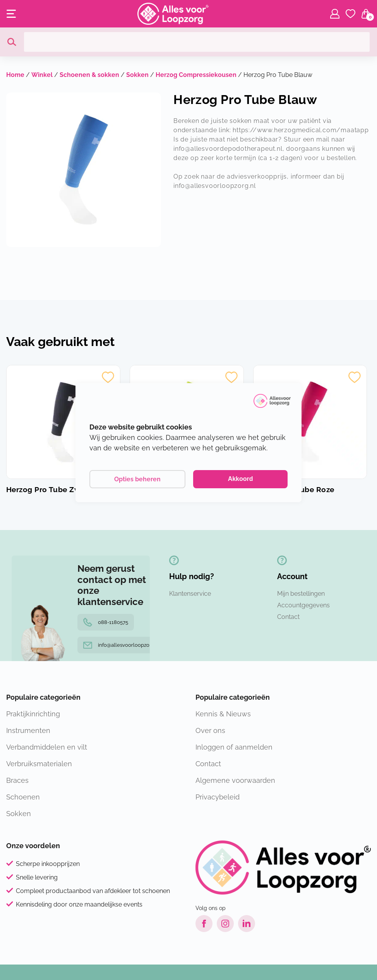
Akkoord (241, 479)
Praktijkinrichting (33, 714)
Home (15, 75)
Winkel (42, 75)
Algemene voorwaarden (235, 780)
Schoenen (23, 797)
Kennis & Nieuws (223, 714)
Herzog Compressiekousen (196, 75)
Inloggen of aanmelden (234, 747)
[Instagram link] (225, 924)
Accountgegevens (303, 605)
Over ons (210, 730)
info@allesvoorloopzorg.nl (122, 645)
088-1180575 (106, 622)
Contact (288, 617)
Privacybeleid (218, 797)
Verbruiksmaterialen (39, 764)
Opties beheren (137, 479)
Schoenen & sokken (89, 75)
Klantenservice (190, 594)
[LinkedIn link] (247, 924)
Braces (17, 780)
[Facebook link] (204, 924)
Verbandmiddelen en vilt (47, 747)
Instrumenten (28, 730)
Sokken (137, 75)
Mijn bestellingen (301, 594)
